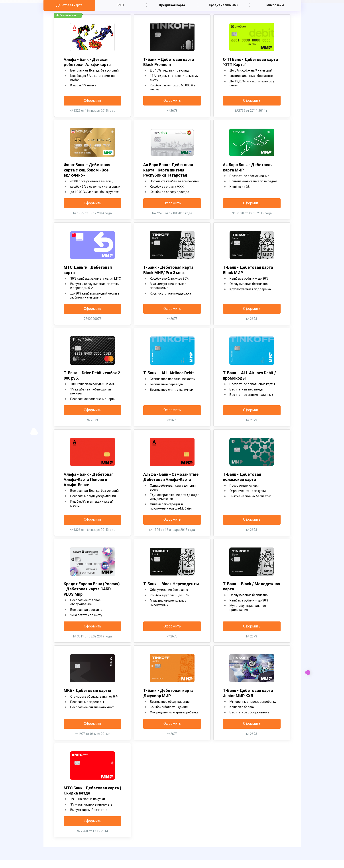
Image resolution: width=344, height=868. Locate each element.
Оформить (92, 101)
